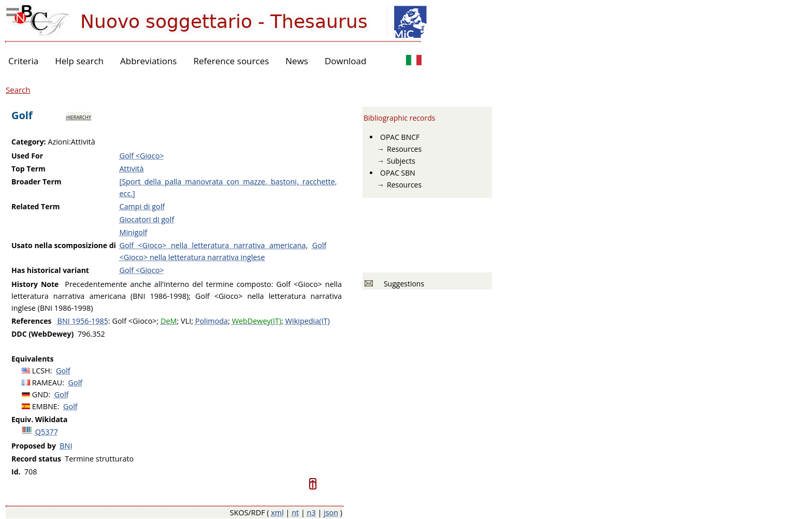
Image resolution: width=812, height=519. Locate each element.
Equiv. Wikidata (39, 419)
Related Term (36, 206)
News (297, 61)
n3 (311, 513)
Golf (63, 371)
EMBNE (45, 406)
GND (40, 394)
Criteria (23, 61)
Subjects (401, 161)
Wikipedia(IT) (308, 321)
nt (295, 513)
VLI (186, 321)
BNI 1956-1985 (83, 321)
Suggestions (402, 284)
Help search (79, 61)
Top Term (28, 169)
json (331, 513)
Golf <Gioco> (141, 156)
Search (18, 90)
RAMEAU (47, 383)
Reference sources (231, 61)
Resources (404, 149)
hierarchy (79, 117)
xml (277, 513)
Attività (131, 169)
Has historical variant (50, 270)
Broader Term (37, 182)
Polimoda (212, 321)
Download (346, 61)
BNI (66, 446)
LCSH (41, 371)
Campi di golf (142, 206)
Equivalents (32, 359)
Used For (27, 156)
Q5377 (47, 432)
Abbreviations (148, 61)
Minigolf (133, 232)
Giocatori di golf (147, 219)
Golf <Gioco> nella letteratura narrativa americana (212, 245)
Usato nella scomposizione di (64, 245)
